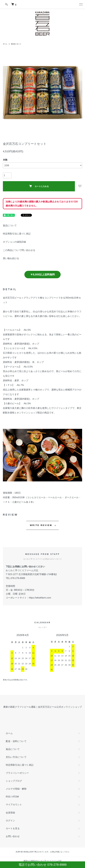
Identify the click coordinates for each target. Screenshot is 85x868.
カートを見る (13, 828)
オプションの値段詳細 (14, 242)
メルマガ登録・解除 (16, 789)
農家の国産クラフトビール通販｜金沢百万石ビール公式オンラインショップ (43, 707)
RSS (8, 797)
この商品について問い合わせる (19, 250)
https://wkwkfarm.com (40, 598)
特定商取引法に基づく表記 (17, 234)
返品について (10, 225)
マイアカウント (14, 805)
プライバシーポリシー (17, 773)
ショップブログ (14, 781)
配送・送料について (16, 741)
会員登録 (10, 813)
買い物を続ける (11, 258)
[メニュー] (81, 4)
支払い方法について (16, 757)
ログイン (10, 821)
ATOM (16, 797)
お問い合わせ (13, 836)
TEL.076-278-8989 (15, 578)
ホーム (5, 44)
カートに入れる (39, 186)
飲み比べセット (16, 44)
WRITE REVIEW (41, 525)
